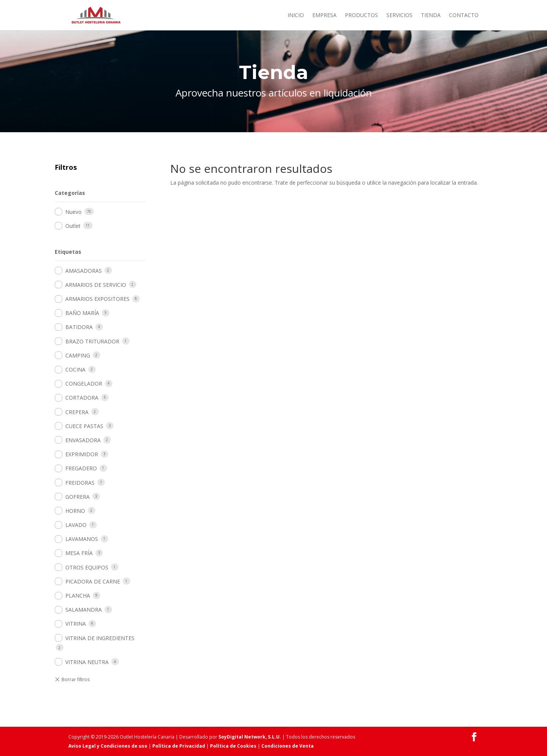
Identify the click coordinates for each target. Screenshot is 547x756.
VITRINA (76, 624)
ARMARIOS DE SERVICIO (96, 285)
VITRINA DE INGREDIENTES (100, 638)
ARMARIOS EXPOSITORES (97, 299)
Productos (361, 16)
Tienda (431, 16)
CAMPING (78, 355)
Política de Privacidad (179, 746)
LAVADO (76, 525)
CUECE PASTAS (84, 426)
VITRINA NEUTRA (87, 662)
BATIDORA (79, 327)
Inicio (296, 16)
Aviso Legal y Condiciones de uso (108, 746)
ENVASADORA (83, 440)
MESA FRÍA (79, 553)
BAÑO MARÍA (82, 313)
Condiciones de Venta (288, 746)
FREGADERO (81, 468)
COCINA (75, 369)
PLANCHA (78, 595)
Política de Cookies (233, 746)
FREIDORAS (80, 483)
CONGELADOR (84, 384)
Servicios (399, 16)
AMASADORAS (84, 271)
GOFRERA (77, 497)
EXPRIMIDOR (82, 454)
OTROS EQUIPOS (87, 567)
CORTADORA (82, 398)
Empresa (324, 16)
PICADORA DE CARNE (93, 581)
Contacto (464, 16)
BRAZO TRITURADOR (92, 341)
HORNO (75, 511)
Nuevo (74, 212)
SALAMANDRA (84, 610)
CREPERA (77, 412)
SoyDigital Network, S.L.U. (250, 737)
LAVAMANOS (82, 539)
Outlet (73, 226)
